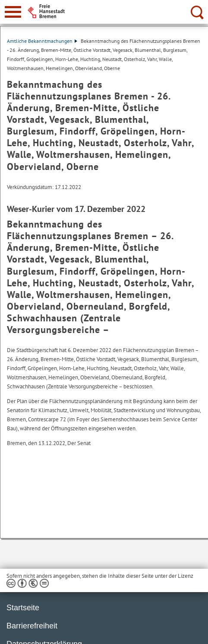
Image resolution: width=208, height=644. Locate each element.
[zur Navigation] (13, 12)
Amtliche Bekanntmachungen (42, 41)
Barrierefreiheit (32, 626)
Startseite (23, 608)
